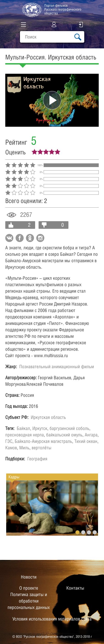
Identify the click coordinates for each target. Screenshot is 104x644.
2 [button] (83, 532)
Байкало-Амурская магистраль (43, 441)
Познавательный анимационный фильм (57, 367)
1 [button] (77, 532)
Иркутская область (48, 417)
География (37, 459)
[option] (52, 508)
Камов (11, 448)
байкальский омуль (64, 435)
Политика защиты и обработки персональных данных (29, 601)
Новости (29, 577)
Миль (24, 448)
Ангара (91, 435)
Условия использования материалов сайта (52, 619)
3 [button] (89, 532)
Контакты (75, 588)
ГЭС (9, 441)
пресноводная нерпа (25, 435)
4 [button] (95, 532)
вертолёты (42, 448)
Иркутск (40, 428)
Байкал (23, 428)
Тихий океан (86, 441)
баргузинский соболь (69, 428)
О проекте (29, 588)
